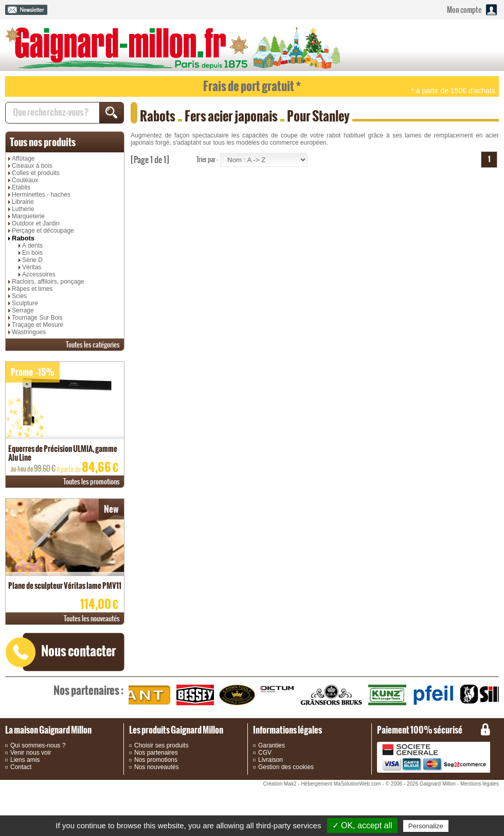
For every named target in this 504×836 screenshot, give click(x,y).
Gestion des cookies (286, 767)
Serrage (23, 310)
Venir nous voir (31, 753)
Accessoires (39, 274)
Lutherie (23, 209)
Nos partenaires (156, 753)
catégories (93, 345)
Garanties (272, 745)
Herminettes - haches (41, 195)
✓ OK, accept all (362, 825)
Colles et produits (36, 173)
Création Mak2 (280, 784)
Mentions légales (480, 784)
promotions (92, 482)
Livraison (271, 760)
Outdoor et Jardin (36, 223)
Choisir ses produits (161, 745)
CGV (265, 753)
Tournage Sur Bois (37, 318)
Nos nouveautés (157, 767)
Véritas (32, 267)
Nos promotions (156, 760)
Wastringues (29, 332)
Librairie (23, 202)
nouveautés (92, 619)
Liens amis (25, 760)
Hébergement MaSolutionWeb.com (341, 784)
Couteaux (25, 180)
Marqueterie (28, 216)
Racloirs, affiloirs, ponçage (48, 282)
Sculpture (25, 303)
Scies (19, 296)
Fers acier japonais (231, 116)
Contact (21, 767)
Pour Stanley (318, 116)
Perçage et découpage (43, 231)
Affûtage (23, 159)
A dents (32, 246)
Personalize (426, 826)
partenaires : (88, 690)
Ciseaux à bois (32, 166)
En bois (32, 253)
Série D (32, 260)
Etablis (21, 187)
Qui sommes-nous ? (38, 745)
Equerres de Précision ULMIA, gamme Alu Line (63, 453)
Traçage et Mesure (38, 325)
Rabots (23, 238)
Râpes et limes (32, 289)
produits (43, 142)
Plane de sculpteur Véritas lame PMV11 (65, 586)
